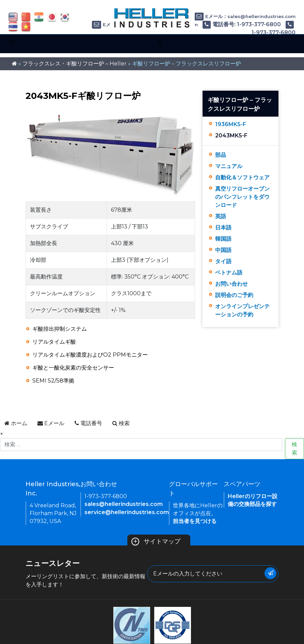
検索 (294, 448)
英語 (221, 216)
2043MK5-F (231, 136)
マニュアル (229, 166)
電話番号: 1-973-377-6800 (242, 24)
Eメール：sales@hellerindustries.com (245, 16)
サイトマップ (156, 541)
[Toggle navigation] (12, 43)
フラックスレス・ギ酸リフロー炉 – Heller (75, 64)
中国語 (223, 250)
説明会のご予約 (234, 295)
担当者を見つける (195, 521)
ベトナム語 (229, 273)
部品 (221, 155)
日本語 (223, 228)
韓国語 (223, 239)
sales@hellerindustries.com (124, 504)
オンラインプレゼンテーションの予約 (242, 310)
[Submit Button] (270, 573)
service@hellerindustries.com (127, 512)
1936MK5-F (231, 124)
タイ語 (223, 261)
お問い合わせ (231, 284)
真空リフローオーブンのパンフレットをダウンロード (242, 197)
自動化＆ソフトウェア (242, 177)
